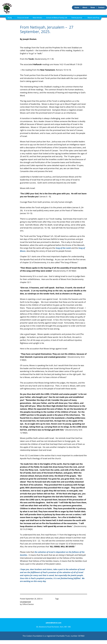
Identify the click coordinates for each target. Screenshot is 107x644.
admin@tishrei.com (54, 623)
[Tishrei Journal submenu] (83, 18)
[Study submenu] (13, 18)
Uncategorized (25, 602)
